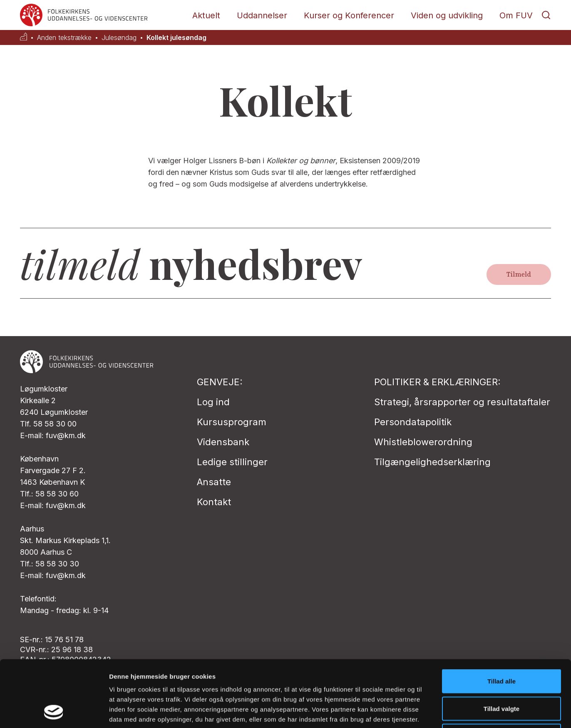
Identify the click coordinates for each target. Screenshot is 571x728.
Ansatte (214, 482)
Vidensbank (223, 442)
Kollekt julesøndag (176, 38)
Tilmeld (519, 274)
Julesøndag (119, 38)
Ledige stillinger (232, 462)
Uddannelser (262, 15)
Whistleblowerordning (423, 442)
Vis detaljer (433, 712)
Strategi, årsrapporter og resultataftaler (462, 402)
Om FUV (516, 15)
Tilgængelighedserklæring (432, 462)
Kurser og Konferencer (349, 15)
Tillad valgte (501, 646)
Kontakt (214, 502)
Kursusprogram (232, 422)
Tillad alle (501, 619)
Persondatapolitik (413, 422)
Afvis (502, 673)
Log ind (213, 402)
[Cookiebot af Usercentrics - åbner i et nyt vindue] (54, 712)
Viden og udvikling (447, 15)
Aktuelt (206, 15)
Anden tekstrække (64, 38)
